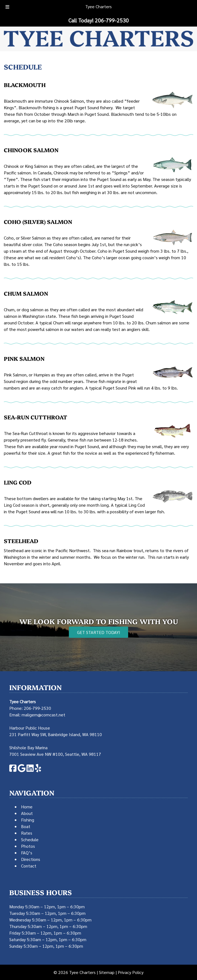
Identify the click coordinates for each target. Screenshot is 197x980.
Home (27, 807)
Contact (29, 866)
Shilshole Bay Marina (28, 747)
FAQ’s (27, 853)
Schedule (30, 839)
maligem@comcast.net (43, 715)
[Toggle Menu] (7, 7)
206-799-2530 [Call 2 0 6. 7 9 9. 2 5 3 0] (37, 708)
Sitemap (107, 972)
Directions (31, 859)
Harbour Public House (30, 728)
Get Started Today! (98, 632)
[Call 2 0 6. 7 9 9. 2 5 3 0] (112, 20)
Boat (26, 826)
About (27, 813)
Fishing (28, 820)
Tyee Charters (98, 6)
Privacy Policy (131, 972)
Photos (28, 846)
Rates (27, 833)
